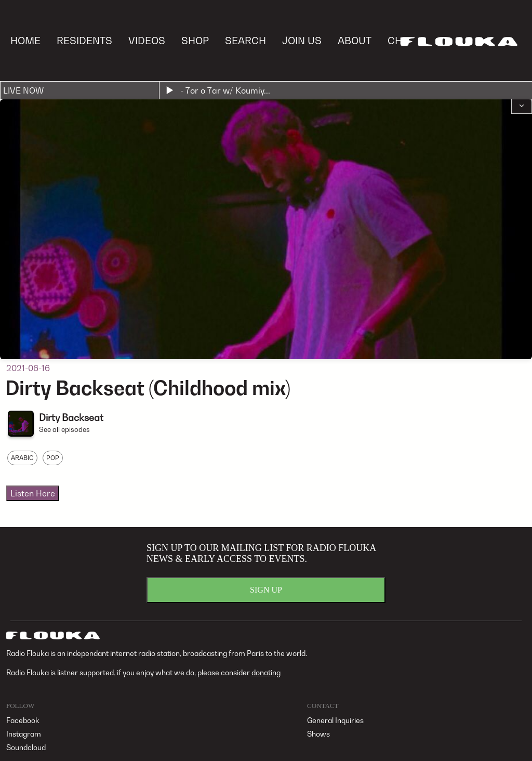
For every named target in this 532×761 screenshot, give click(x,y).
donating (266, 672)
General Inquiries (335, 720)
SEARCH (245, 40)
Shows (318, 734)
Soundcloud (26, 747)
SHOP (195, 40)
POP (53, 458)
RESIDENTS (84, 40)
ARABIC (22, 458)
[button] (522, 107)
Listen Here (33, 493)
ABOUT (355, 40)
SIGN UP (266, 590)
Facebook (23, 720)
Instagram (24, 734)
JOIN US (302, 40)
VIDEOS (147, 40)
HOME (25, 40)
